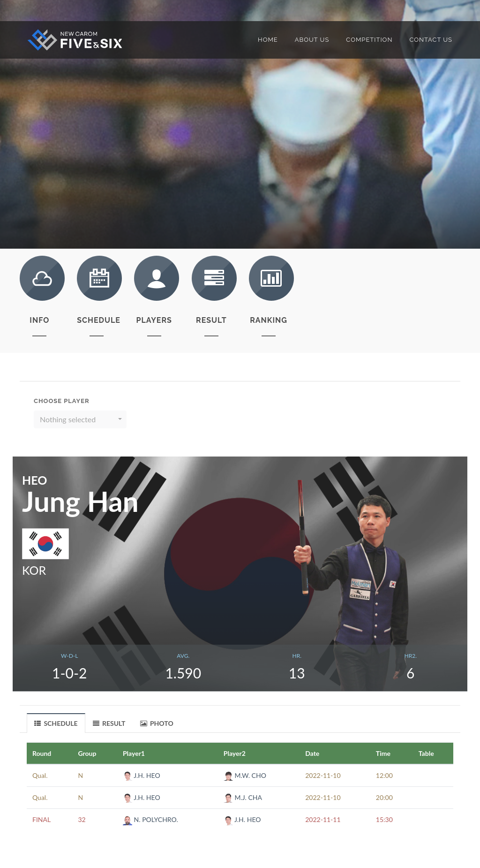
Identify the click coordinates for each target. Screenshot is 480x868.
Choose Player (62, 401)
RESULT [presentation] (109, 723)
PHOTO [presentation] (157, 723)
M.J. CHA (243, 797)
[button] (80, 419)
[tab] (56, 723)
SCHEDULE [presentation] (56, 723)
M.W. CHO (245, 775)
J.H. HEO (142, 775)
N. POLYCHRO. (150, 819)
